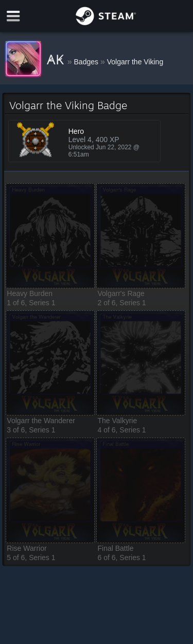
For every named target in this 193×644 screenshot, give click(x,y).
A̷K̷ (57, 60)
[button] (50, 236)
